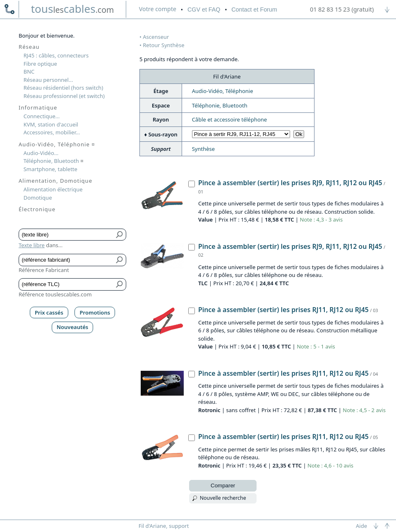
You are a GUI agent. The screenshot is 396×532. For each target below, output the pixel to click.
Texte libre (32, 245)
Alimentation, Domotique (55, 181)
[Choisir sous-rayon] (241, 134)
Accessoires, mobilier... (52, 132)
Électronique (37, 209)
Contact (254, 10)
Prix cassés (49, 313)
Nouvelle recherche (223, 498)
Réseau (29, 47)
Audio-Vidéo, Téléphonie (223, 91)
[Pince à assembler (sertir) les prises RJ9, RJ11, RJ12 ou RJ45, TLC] (192, 247)
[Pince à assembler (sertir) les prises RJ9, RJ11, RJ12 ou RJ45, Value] (192, 184)
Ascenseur (156, 37)
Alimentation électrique (53, 189)
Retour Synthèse (163, 45)
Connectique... (42, 116)
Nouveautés (73, 327)
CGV (204, 10)
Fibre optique (40, 64)
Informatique (38, 107)
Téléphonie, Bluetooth (220, 105)
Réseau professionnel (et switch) (64, 96)
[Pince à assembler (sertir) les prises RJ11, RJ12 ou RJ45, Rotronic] (192, 374)
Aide (361, 526)
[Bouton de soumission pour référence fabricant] (120, 260)
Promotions (95, 313)
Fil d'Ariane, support (164, 526)
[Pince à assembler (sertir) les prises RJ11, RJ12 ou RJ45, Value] (192, 311)
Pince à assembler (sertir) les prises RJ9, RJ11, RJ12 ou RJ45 (290, 183)
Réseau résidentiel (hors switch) (64, 88)
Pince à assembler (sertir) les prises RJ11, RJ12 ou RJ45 (283, 310)
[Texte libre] (66, 235)
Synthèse (203, 149)
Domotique (38, 198)
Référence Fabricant (44, 270)
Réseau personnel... (48, 80)
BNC (29, 72)
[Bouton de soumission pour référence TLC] (120, 284)
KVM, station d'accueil (51, 124)
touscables (73, 9)
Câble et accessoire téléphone (230, 119)
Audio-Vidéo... (41, 153)
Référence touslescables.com (55, 294)
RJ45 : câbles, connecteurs (56, 55)
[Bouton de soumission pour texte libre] (120, 235)
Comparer (223, 485)
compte (158, 9)
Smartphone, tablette (50, 169)
